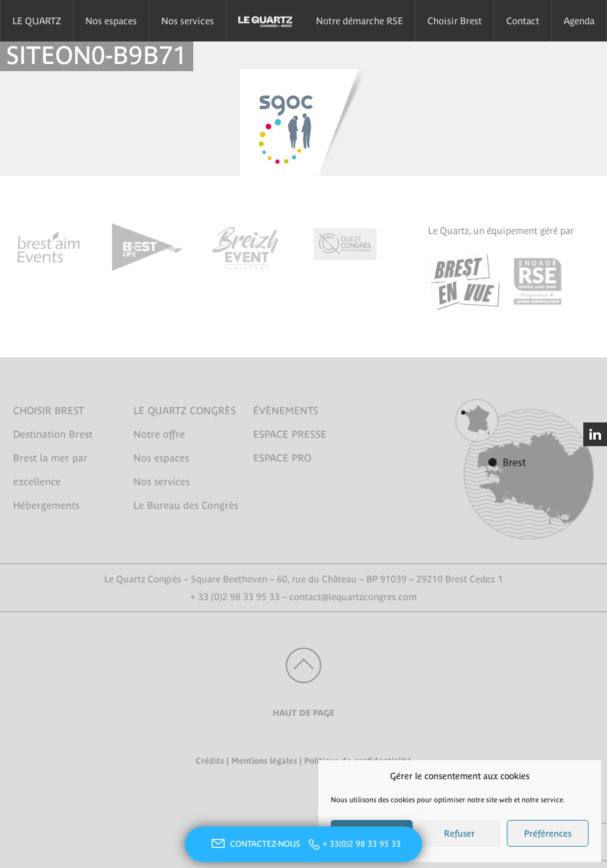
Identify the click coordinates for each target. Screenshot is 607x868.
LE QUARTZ (37, 21)
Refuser (459, 833)
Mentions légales (264, 761)
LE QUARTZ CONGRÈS (185, 411)
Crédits (210, 761)
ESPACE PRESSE (290, 434)
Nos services (188, 21)
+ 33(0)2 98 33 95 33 (362, 844)
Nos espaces (111, 21)
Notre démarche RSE (360, 21)
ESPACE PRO (282, 458)
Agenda (579, 21)
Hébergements (46, 505)
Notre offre (159, 434)
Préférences (548, 833)
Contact (523, 21)
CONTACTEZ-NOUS (254, 844)
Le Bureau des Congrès (186, 505)
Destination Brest (53, 434)
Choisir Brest (455, 21)
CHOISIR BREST (49, 411)
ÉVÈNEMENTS (286, 411)
